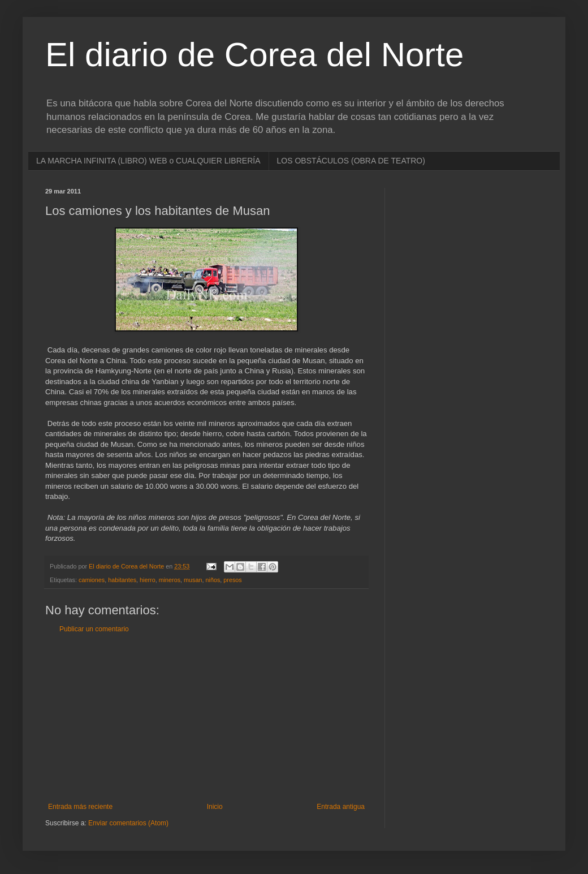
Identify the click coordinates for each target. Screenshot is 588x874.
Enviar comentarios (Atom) (128, 823)
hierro (148, 580)
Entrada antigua (341, 807)
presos (232, 580)
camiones (92, 580)
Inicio (215, 807)
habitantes (122, 580)
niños (213, 580)
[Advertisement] (206, 718)
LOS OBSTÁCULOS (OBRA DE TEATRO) (351, 161)
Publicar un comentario (94, 629)
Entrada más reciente (80, 807)
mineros (170, 580)
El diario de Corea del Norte (254, 55)
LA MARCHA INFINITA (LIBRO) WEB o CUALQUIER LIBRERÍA (148, 161)
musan (193, 580)
